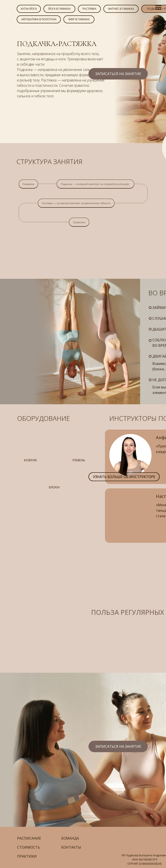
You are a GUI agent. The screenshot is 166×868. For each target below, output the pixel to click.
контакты (71, 847)
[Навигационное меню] (158, 8)
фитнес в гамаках (121, 9)
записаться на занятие (118, 74)
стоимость (29, 847)
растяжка (89, 9)
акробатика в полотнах (39, 19)
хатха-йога (29, 9)
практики (27, 856)
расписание (29, 838)
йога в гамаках (59, 9)
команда (70, 838)
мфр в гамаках (79, 19)
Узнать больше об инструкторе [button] (124, 477)
